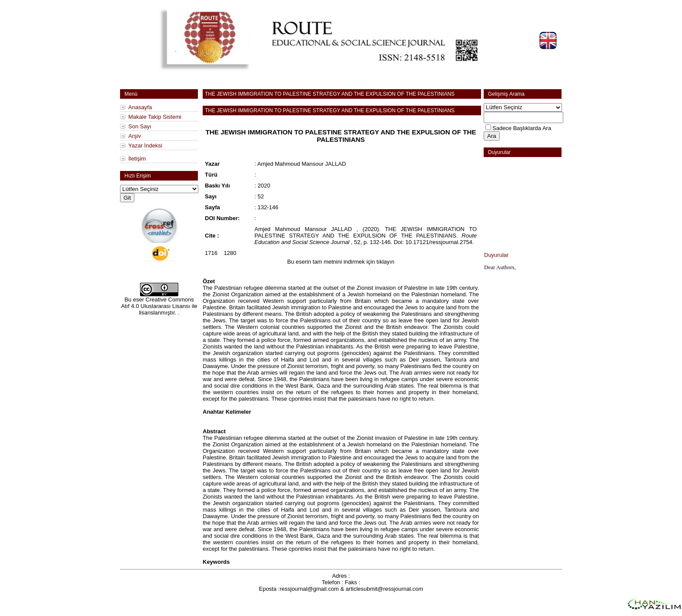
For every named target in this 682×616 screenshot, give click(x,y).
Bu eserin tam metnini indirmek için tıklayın (341, 262)
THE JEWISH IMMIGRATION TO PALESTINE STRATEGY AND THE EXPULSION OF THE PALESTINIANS (330, 94)
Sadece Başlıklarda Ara (522, 128)
